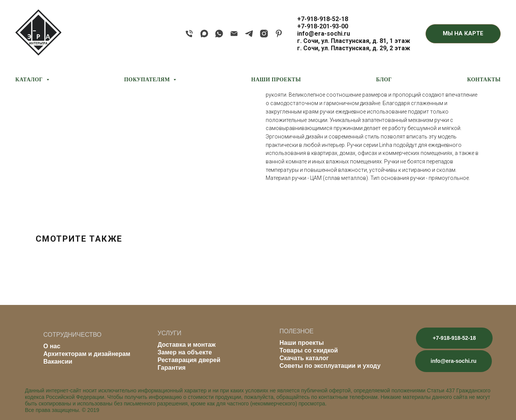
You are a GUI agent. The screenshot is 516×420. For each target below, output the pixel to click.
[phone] (189, 34)
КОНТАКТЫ (484, 80)
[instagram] (264, 34)
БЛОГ (384, 80)
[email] (234, 34)
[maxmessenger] (204, 34)
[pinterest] (279, 34)
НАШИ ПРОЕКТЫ (276, 80)
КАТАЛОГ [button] (30, 80)
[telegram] (249, 34)
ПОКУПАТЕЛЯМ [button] (148, 80)
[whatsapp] (219, 34)
